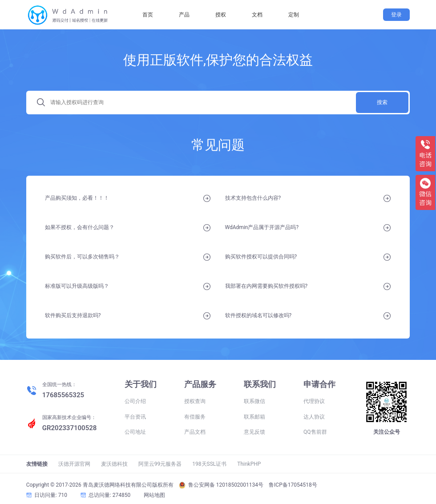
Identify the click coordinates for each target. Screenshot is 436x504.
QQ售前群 (315, 432)
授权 (221, 15)
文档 (257, 15)
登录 (396, 15)
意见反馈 (254, 432)
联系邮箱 (254, 417)
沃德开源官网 (74, 464)
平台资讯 (135, 417)
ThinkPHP (249, 464)
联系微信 (254, 401)
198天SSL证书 (209, 464)
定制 (294, 15)
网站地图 (154, 495)
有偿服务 (195, 417)
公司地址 (135, 432)
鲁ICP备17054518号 (293, 485)
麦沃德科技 (114, 464)
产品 (184, 15)
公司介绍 (135, 401)
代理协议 (314, 401)
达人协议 (314, 417)
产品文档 (195, 432)
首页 (148, 15)
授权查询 (195, 401)
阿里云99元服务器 (160, 464)
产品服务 (200, 384)
